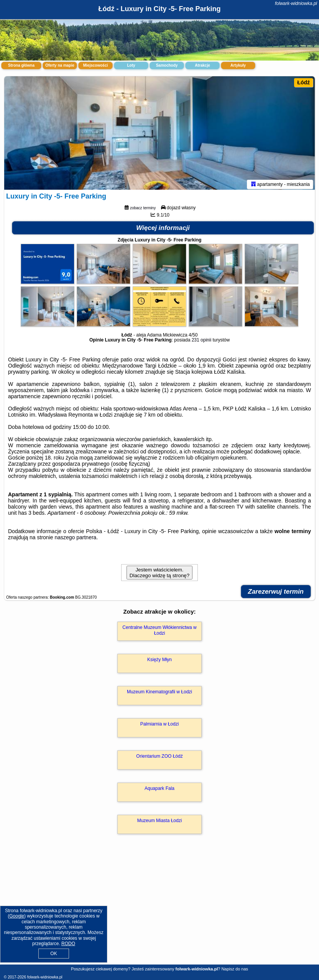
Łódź (303, 82)
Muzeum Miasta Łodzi (160, 822)
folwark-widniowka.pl (296, 3)
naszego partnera (75, 539)
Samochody (167, 65)
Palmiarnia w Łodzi (160, 726)
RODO (68, 944)
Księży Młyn (159, 661)
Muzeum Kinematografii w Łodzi (159, 693)
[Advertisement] (159, 908)
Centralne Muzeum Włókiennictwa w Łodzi (159, 632)
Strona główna (21, 65)
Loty (131, 65)
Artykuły (238, 65)
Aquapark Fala (159, 790)
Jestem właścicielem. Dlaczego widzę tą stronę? (159, 574)
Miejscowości (95, 65)
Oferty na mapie (60, 65)
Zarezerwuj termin (276, 593)
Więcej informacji (163, 229)
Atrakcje (202, 65)
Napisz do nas (235, 969)
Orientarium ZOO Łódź (159, 758)
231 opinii (201, 341)
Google (17, 916)
